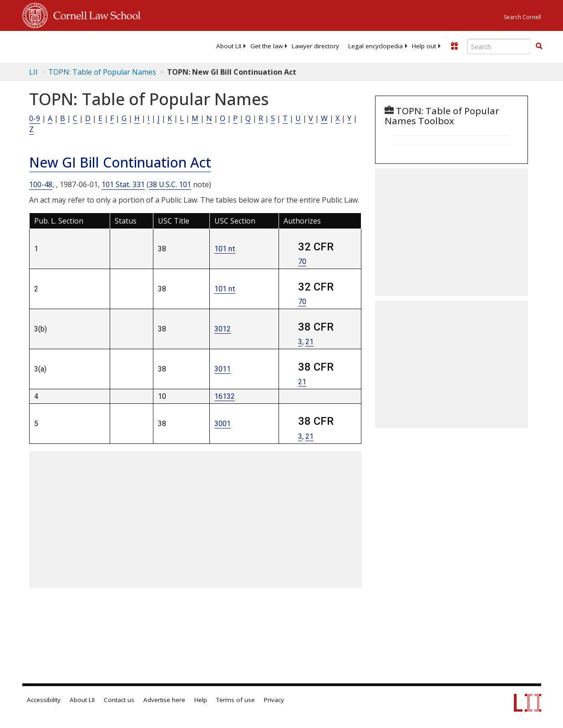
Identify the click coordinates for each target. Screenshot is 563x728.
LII (33, 72)
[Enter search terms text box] (499, 46)
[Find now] (539, 46)
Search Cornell (522, 17)
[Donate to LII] (454, 46)
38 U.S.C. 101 (170, 184)
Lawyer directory (315, 46)
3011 (223, 369)
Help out (424, 46)
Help (201, 700)
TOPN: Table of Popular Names (102, 72)
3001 (223, 424)
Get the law (266, 46)
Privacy (274, 700)
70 (302, 262)
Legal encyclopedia (375, 46)
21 (309, 342)
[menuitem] (229, 46)
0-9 (35, 118)
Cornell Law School (94, 14)
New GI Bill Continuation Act (120, 162)
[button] (539, 46)
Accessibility (44, 700)
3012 (223, 329)
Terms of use (236, 700)
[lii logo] (58, 46)
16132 (225, 396)
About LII (229, 46)
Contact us (119, 700)
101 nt (225, 249)
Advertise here (164, 700)
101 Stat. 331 (123, 184)
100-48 (41, 184)
